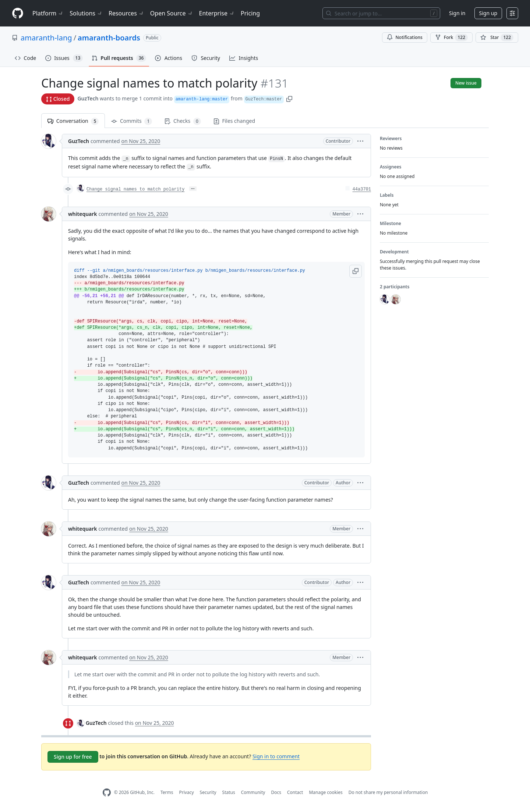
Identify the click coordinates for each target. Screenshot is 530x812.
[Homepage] (18, 13)
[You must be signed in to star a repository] (497, 38)
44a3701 (362, 189)
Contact (295, 792)
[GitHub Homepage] (107, 793)
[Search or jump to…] (381, 13)
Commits (132, 121)
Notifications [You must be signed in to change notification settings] (405, 37)
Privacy (187, 792)
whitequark (83, 214)
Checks (183, 121)
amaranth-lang (46, 38)
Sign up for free (73, 757)
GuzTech (88, 98)
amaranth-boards (109, 38)
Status (229, 792)
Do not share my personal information (388, 792)
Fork (451, 38)
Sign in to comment (276, 756)
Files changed (234, 121)
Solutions (86, 13)
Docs (276, 792)
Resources (126, 13)
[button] (289, 98)
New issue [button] (466, 83)
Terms (167, 792)
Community (253, 792)
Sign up (488, 13)
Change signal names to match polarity (135, 189)
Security (208, 792)
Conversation (73, 121)
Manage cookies (326, 792)
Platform (48, 13)
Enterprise (217, 13)
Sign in (457, 13)
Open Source (172, 13)
